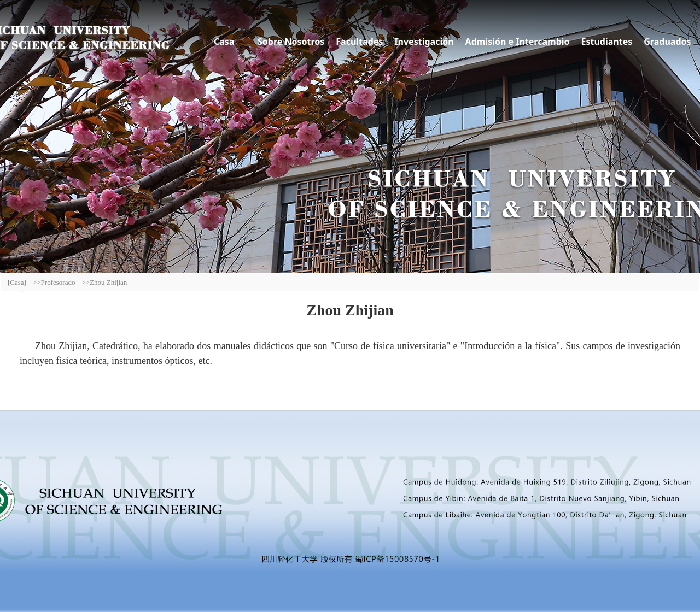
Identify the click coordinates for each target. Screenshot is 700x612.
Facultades (359, 42)
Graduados (667, 42)
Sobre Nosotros (291, 42)
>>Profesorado (54, 282)
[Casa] (17, 282)
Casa (224, 42)
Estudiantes (607, 42)
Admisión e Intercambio (518, 42)
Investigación (424, 42)
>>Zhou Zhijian (104, 282)
